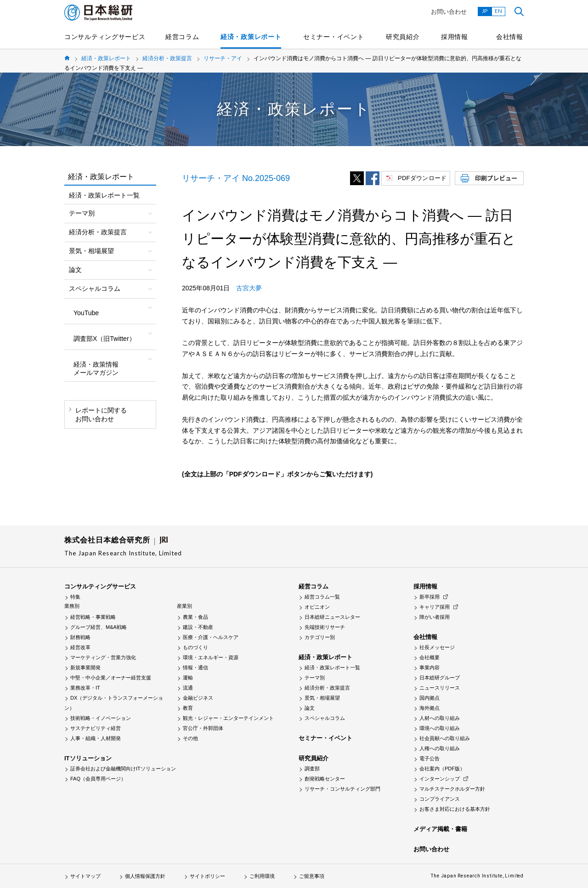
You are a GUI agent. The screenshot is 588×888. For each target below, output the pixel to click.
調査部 (312, 769)
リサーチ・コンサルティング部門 (342, 789)
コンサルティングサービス (105, 37)
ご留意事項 (312, 876)
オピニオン (317, 607)
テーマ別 (315, 678)
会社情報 (510, 37)
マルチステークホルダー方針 (452, 789)
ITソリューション (88, 758)
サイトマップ (85, 876)
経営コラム (182, 37)
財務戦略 (80, 637)
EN (498, 11)
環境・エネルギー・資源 (211, 657)
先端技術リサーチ (325, 627)
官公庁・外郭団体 (203, 728)
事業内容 (430, 667)
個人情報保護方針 (145, 876)
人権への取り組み (440, 748)
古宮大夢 (249, 288)
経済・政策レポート (251, 37)
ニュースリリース (440, 688)
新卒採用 (430, 597)
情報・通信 (195, 667)
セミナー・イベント (334, 37)
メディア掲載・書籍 (440, 829)
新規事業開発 (85, 667)
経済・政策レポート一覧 (104, 195)
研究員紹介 (403, 37)
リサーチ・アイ (223, 58)
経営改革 (80, 647)
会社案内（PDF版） (442, 769)
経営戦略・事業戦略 (93, 617)
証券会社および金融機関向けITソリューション (123, 769)
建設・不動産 (198, 627)
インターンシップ (440, 779)
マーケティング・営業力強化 (103, 657)
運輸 (188, 678)
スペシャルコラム (325, 718)
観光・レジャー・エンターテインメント (228, 718)
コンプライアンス (440, 799)
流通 (188, 688)
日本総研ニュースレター (332, 617)
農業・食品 (195, 617)
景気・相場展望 (322, 698)
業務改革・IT (85, 688)
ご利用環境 (262, 876)
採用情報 (455, 37)
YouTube (86, 313)
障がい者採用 (435, 617)
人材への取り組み (440, 718)
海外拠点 (430, 708)
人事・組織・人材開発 (96, 738)
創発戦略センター (325, 779)
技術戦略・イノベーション (101, 718)
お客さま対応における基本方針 (455, 809)
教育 (188, 708)
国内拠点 (430, 698)
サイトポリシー (207, 876)
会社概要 (430, 657)
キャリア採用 (435, 607)
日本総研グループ (440, 678)
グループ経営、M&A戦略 (99, 627)
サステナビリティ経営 (96, 728)
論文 (310, 708)
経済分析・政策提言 (167, 58)
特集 (75, 597)
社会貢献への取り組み (445, 738)
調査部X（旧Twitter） (105, 339)
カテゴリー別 (320, 637)
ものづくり (195, 647)
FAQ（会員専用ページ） (98, 779)
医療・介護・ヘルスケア (211, 637)
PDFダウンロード (422, 178)
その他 (190, 738)
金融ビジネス (198, 698)
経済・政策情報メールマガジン (96, 368)
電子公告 (430, 758)
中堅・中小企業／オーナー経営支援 (111, 678)
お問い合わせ (449, 12)
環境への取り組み (440, 728)
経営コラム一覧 (322, 597)
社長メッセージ (437, 647)
